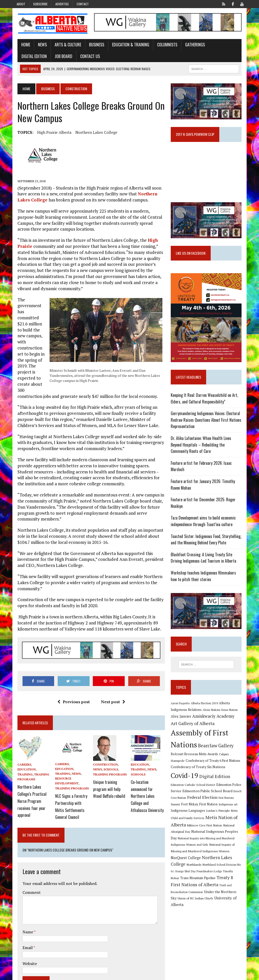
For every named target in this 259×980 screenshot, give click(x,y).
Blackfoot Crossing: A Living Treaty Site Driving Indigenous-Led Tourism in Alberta (209, 566)
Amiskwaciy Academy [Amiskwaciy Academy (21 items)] (215, 727)
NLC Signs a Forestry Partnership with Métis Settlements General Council (68, 800)
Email (23, 923)
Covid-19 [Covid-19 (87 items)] (186, 780)
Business (92, 45)
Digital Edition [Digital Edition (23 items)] (216, 781)
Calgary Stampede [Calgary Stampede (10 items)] (185, 765)
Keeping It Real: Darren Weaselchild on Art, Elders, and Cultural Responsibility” (206, 407)
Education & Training (126, 45)
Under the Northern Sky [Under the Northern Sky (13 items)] (207, 896)
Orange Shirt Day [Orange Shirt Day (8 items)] (187, 876)
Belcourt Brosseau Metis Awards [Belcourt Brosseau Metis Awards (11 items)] (212, 758)
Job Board (26, 57)
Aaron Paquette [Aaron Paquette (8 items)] (182, 714)
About (21, 4)
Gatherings (190, 45)
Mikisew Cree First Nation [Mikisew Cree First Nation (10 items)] (206, 829)
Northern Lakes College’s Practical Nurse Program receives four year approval (27, 793)
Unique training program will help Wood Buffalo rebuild (108, 787)
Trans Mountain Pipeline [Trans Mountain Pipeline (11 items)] (190, 883)
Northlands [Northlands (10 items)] (196, 869)
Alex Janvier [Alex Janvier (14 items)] (182, 727)
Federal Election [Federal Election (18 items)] (197, 802)
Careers (20, 766)
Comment (27, 868)
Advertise (62, 4)
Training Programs (69, 785)
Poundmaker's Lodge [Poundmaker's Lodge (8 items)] (211, 876)
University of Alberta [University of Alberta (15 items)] (210, 903)
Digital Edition (221, 45)
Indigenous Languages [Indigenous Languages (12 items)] (189, 815)
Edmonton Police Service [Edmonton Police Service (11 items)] (222, 789)
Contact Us (52, 57)
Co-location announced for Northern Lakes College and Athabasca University (149, 790)
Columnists (163, 45)
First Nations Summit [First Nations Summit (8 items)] (226, 802)
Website (25, 939)
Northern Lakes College (92, 133)
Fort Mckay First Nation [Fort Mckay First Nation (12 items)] (190, 808)
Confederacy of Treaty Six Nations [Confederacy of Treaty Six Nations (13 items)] (212, 771)
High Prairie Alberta (50, 133)
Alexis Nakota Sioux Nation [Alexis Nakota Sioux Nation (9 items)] (222, 720)
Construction (104, 766)
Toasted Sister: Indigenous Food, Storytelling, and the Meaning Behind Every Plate (208, 548)
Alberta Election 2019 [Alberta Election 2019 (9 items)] (206, 714)
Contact (83, 4)
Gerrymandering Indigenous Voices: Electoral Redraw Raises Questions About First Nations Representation (208, 429)
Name (24, 907)
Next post (112, 703)
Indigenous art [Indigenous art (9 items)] (219, 809)
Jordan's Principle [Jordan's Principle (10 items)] (220, 815)
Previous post (72, 703)
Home (21, 45)
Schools (109, 771)
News (38, 45)
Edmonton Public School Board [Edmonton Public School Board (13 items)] (197, 795)
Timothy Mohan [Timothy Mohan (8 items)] (234, 876)
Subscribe (40, 4)
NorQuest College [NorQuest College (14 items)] (187, 862)
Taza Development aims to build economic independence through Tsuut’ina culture (205, 530)
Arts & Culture (63, 45)
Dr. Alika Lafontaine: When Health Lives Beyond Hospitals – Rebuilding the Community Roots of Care (208, 454)
